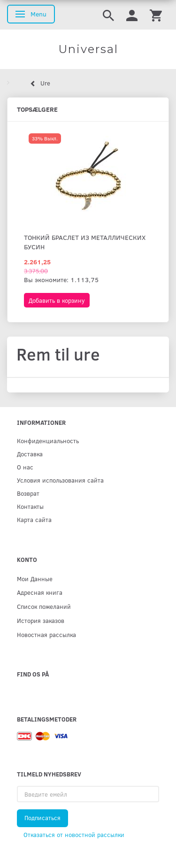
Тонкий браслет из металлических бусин (85, 242)
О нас (25, 467)
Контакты (30, 506)
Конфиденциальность (48, 441)
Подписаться (42, 818)
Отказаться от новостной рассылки (74, 835)
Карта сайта (34, 519)
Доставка (30, 454)
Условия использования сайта (60, 480)
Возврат (28, 493)
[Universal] (88, 49)
